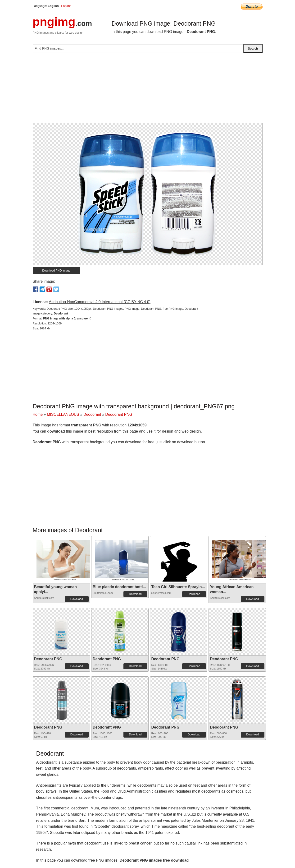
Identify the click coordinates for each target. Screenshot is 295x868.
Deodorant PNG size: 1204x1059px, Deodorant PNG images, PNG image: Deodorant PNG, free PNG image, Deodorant (122, 309)
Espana (66, 6)
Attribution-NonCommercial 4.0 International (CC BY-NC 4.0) (100, 302)
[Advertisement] (148, 90)
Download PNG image (56, 271)
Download (77, 599)
